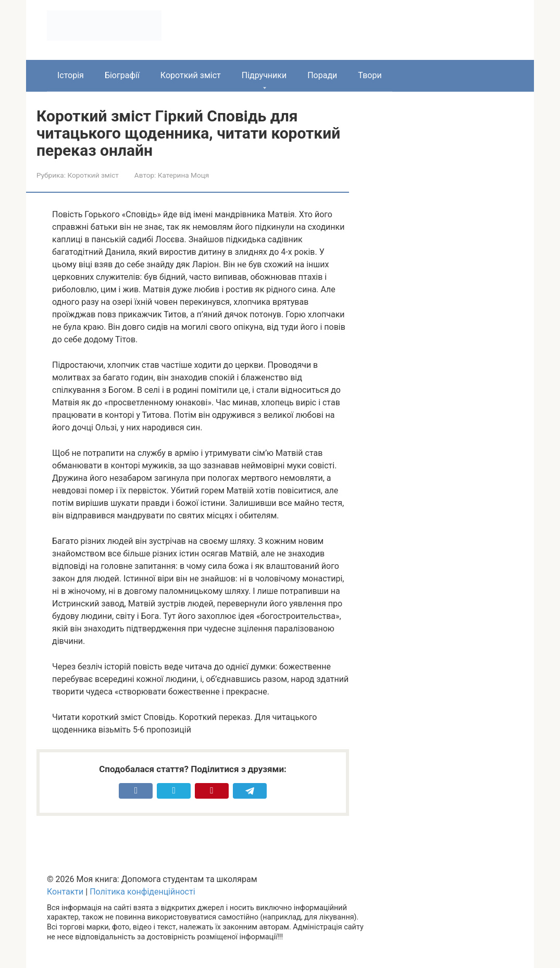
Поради (322, 75)
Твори (370, 75)
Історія (71, 75)
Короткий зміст (191, 75)
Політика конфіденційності (142, 892)
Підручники (264, 75)
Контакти (65, 892)
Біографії (122, 75)
